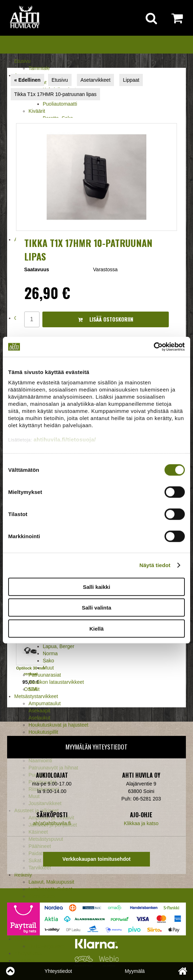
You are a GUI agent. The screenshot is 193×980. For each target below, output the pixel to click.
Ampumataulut (45, 703)
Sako (48, 661)
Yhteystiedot (58, 971)
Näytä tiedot (155, 565)
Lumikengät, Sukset (50, 889)
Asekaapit (39, 711)
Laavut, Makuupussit (51, 882)
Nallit (34, 689)
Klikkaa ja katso (141, 823)
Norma (50, 653)
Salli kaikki (97, 587)
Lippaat (131, 80)
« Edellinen (27, 80)
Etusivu (22, 61)
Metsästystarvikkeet (36, 696)
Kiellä (96, 628)
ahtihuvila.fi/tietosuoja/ (65, 440)
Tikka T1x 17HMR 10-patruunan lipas (55, 94)
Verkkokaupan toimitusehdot (96, 859)
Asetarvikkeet (95, 80)
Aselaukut (39, 718)
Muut (48, 668)
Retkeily (23, 875)
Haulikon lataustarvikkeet (56, 682)
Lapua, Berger (59, 646)
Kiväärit (37, 111)
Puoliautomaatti (60, 104)
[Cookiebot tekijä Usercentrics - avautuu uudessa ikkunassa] (154, 347)
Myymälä (135, 971)
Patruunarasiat (45, 675)
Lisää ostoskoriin (106, 319)
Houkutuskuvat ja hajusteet (58, 725)
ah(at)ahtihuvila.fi (52, 823)
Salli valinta (97, 608)
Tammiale (39, 68)
